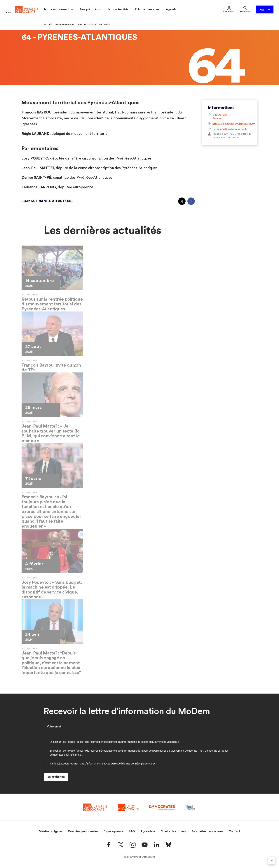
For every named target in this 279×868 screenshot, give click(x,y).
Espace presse (114, 831)
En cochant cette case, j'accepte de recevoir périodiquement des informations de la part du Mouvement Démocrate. (115, 742)
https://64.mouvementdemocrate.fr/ (230, 124)
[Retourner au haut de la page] (272, 861)
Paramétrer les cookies (207, 831)
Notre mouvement (59, 10)
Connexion (229, 9)
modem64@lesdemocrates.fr (227, 129)
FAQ (132, 831)
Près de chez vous (147, 9)
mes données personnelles (141, 764)
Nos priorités (91, 10)
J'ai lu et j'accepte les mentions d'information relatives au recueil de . (103, 764)
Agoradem (148, 831)
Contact (234, 831)
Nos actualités (118, 9)
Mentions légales (51, 831)
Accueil (48, 24)
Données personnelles (83, 831)
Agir (265, 10)
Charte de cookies (173, 831)
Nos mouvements (65, 24)
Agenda (171, 9)
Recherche (245, 9)
